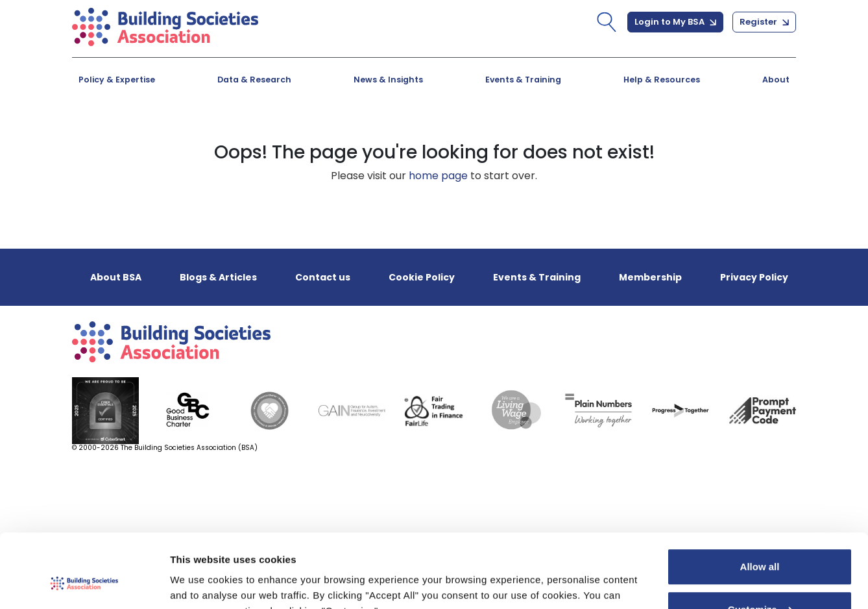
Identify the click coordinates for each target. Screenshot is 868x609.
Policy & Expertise (117, 80)
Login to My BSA (675, 22)
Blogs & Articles (218, 277)
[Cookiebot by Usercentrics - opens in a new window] (84, 584)
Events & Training (523, 80)
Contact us (323, 277)
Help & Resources (662, 80)
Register (764, 22)
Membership (650, 277)
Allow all (760, 503)
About (776, 80)
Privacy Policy (754, 277)
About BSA (116, 277)
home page (438, 176)
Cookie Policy (422, 277)
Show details (200, 583)
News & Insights (388, 80)
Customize (760, 546)
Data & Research (254, 80)
